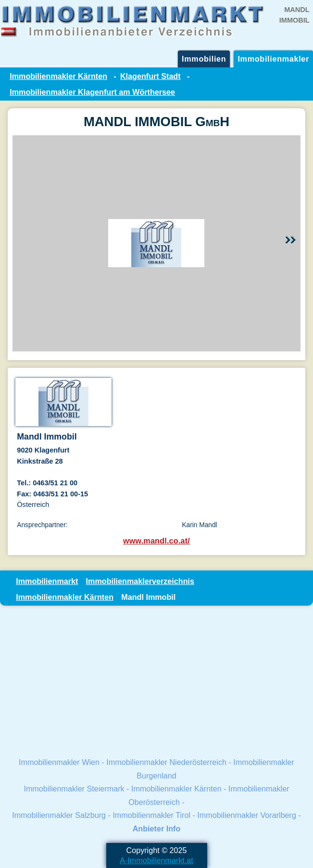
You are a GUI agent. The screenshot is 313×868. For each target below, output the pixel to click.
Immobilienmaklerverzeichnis (140, 581)
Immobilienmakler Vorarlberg (247, 815)
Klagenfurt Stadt (150, 76)
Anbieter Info (157, 829)
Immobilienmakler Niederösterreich (166, 762)
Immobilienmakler (273, 59)
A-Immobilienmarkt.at (156, 860)
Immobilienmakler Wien (59, 762)
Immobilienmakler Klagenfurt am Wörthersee (92, 92)
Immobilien (204, 59)
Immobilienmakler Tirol (151, 815)
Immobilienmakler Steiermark (74, 789)
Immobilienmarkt (47, 581)
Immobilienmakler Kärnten (58, 76)
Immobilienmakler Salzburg (59, 815)
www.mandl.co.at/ (156, 541)
